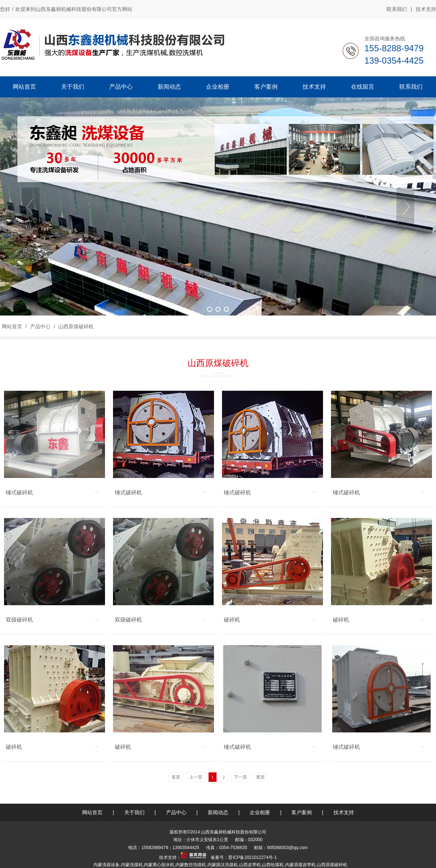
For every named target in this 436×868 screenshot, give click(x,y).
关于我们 (134, 812)
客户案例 (302, 812)
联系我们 (397, 9)
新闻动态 (218, 812)
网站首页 (12, 326)
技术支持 (426, 9)
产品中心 (40, 326)
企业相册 (260, 812)
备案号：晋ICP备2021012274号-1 (243, 857)
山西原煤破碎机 (75, 326)
